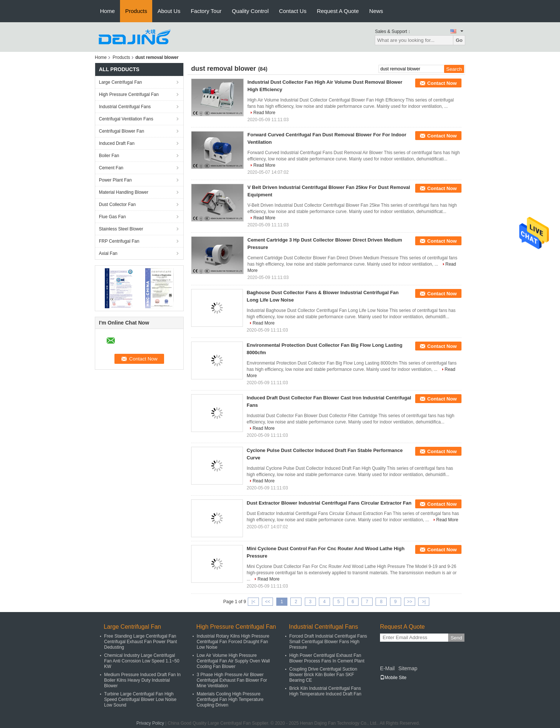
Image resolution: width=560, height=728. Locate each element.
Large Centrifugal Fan (120, 82)
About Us (169, 11)
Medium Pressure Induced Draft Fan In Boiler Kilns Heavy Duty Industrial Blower (142, 680)
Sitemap (408, 668)
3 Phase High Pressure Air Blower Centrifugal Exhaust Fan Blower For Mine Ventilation (232, 680)
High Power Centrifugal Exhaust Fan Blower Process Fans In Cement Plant (327, 658)
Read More (264, 113)
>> (410, 602)
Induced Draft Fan (117, 143)
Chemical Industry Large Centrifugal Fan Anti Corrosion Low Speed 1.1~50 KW (142, 661)
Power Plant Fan (115, 180)
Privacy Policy (150, 723)
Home (107, 11)
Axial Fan (108, 253)
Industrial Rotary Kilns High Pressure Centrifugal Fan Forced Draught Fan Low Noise (233, 642)
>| (424, 602)
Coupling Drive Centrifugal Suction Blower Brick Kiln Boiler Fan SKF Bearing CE (323, 675)
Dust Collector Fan (117, 205)
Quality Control (250, 11)
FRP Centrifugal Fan (119, 241)
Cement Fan (111, 168)
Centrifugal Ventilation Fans (126, 119)
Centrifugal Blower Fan (121, 131)
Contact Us (293, 11)
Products (136, 11)
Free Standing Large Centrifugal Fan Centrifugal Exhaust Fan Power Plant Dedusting (141, 642)
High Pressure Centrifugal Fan (129, 94)
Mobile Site (393, 678)
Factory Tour (206, 11)
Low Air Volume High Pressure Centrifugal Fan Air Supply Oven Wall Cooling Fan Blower (233, 661)
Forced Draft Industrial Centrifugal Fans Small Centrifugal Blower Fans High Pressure (328, 642)
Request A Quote (338, 11)
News (376, 11)
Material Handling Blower (124, 192)
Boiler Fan (109, 156)
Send (456, 638)
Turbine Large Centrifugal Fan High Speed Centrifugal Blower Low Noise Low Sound (140, 699)
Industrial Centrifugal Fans (125, 107)
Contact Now (442, 83)
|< (253, 602)
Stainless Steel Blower (121, 229)
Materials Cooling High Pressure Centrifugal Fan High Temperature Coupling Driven (230, 699)
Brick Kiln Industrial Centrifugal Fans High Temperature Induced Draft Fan (325, 691)
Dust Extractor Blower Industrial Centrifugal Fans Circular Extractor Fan (329, 503)
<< (267, 602)
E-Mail (387, 668)
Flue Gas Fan (112, 217)
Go (459, 40)
